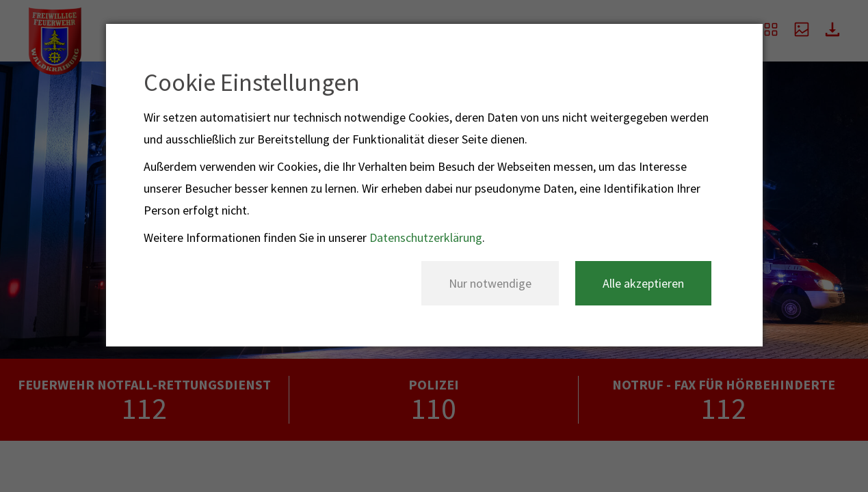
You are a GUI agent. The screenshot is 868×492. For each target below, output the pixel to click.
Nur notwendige (490, 283)
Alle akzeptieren (643, 283)
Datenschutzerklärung (426, 237)
